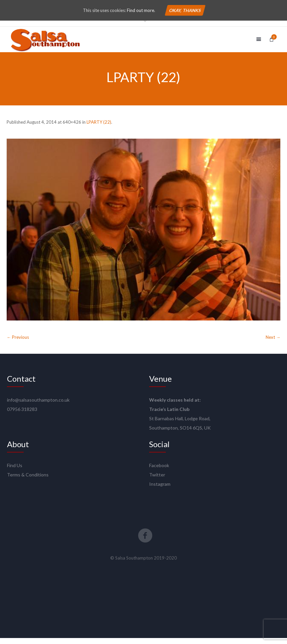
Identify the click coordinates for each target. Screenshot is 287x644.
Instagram (160, 490)
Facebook (159, 471)
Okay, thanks (185, 10)
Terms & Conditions (28, 481)
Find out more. (141, 10)
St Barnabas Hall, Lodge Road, (180, 424)
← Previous (18, 343)
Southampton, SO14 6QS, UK (180, 434)
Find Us (15, 471)
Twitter (157, 481)
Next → (273, 343)
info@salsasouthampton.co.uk (38, 406)
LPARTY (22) (99, 128)
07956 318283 (22, 415)
